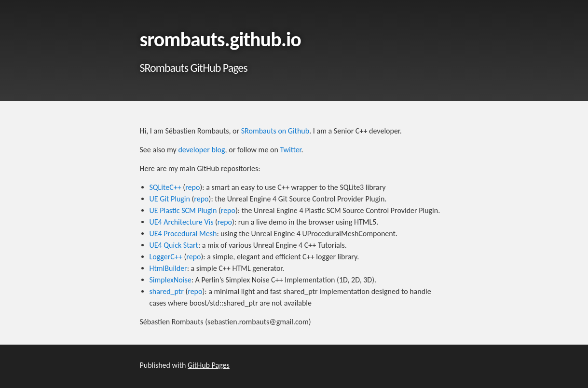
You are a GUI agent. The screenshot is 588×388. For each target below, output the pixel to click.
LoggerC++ (166, 257)
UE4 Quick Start (174, 245)
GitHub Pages (209, 365)
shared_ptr (167, 291)
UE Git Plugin (170, 199)
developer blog (201, 150)
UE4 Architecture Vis (182, 222)
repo (192, 187)
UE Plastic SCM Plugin (183, 210)
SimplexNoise (171, 280)
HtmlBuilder (168, 268)
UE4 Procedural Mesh (183, 234)
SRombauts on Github (275, 131)
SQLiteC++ (165, 187)
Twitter (290, 150)
